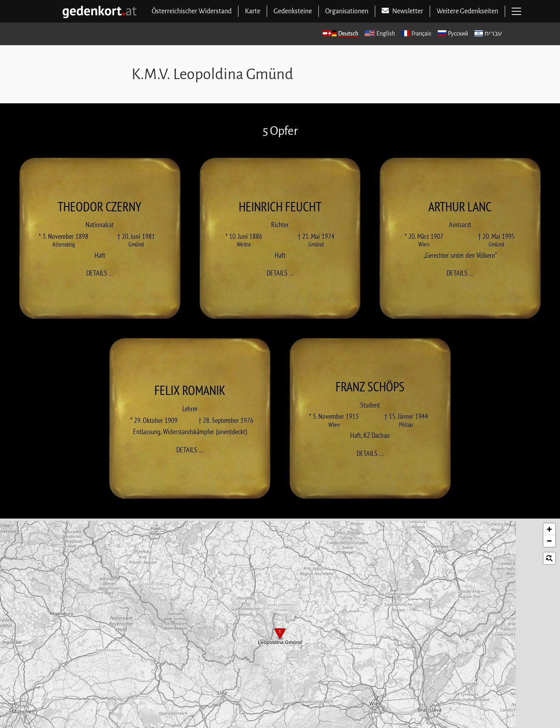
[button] (280, 634)
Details (102, 273)
